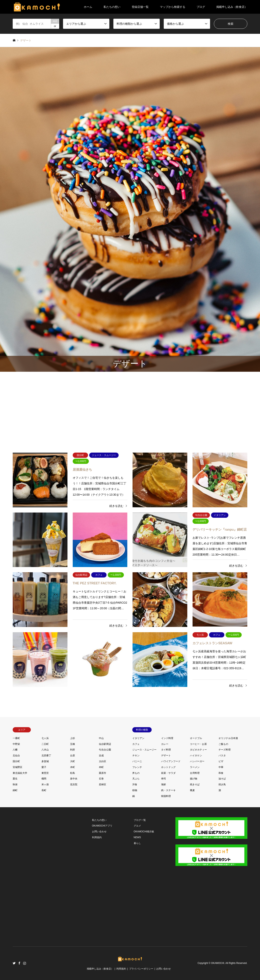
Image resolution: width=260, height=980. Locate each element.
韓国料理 (166, 796)
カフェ (136, 744)
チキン (136, 756)
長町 (44, 790)
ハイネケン (196, 756)
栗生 (15, 779)
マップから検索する (173, 7)
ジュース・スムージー (144, 750)
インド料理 (167, 738)
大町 (73, 761)
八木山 (45, 750)
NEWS (137, 837)
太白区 (103, 761)
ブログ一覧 (140, 820)
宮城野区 (18, 767)
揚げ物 (194, 779)
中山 (101, 738)
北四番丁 (46, 756)
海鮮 (164, 784)
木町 (73, 767)
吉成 (101, 756)
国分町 (16, 761)
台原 (73, 756)
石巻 (101, 779)
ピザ (221, 761)
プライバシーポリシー (141, 969)
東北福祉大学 (20, 773)
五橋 (73, 744)
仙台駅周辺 (105, 744)
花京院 (74, 784)
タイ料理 (166, 750)
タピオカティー (198, 750)
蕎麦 (192, 790)
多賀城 (45, 761)
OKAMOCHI (218, 963)
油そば (222, 779)
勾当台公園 (105, 750)
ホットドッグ (168, 767)
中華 (221, 767)
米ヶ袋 (45, 784)
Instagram (25, 963)
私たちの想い (112, 7)
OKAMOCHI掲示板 (144, 832)
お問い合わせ (99, 832)
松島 (73, 773)
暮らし (137, 843)
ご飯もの (223, 744)
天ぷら (136, 779)
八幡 (15, 750)
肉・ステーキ (168, 790)
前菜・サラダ (168, 773)
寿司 (164, 779)
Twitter (14, 963)
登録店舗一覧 (140, 7)
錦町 (15, 790)
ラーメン (195, 767)
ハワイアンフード (171, 761)
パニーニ (137, 761)
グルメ (137, 826)
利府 (73, 750)
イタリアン (138, 738)
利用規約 (97, 837)
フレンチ (137, 767)
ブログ (201, 7)
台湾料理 (195, 773)
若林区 (103, 784)
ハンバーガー (197, 761)
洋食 (135, 784)
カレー (165, 744)
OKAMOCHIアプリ (102, 826)
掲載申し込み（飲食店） (232, 7)
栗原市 (103, 773)
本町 (101, 767)
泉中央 (74, 779)
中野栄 (16, 744)
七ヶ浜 (45, 738)
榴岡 (44, 779)
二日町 (45, 744)
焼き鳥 (222, 784)
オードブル (196, 738)
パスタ (222, 756)
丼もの (136, 773)
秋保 (15, 784)
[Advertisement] (130, 410)
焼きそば (195, 784)
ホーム (88, 7)
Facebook (19, 963)
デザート (166, 756)
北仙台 (16, 756)
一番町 (16, 738)
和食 (221, 773)
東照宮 (45, 773)
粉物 (135, 790)
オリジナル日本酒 (228, 738)
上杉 (73, 738)
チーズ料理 (225, 750)
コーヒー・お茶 (198, 744)
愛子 (44, 767)
